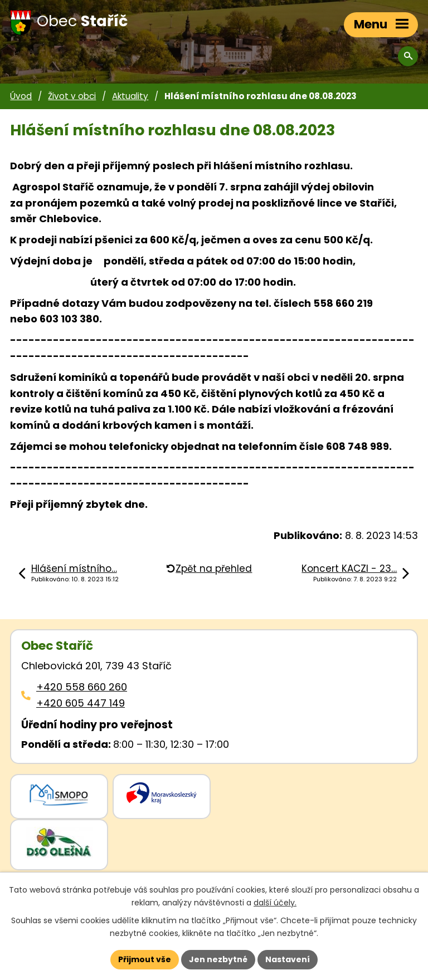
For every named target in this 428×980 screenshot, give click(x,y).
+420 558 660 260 (82, 687)
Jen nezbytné (218, 959)
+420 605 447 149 (81, 703)
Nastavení (288, 959)
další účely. (275, 903)
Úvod (21, 96)
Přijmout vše (145, 959)
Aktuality (130, 96)
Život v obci (72, 96)
